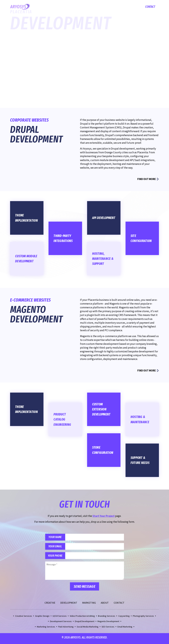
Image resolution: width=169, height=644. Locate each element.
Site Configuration (141, 238)
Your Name (56, 537)
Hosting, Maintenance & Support (103, 259)
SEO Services (108, 629)
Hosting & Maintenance (140, 419)
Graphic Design (42, 618)
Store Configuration (103, 450)
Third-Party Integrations (63, 238)
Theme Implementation (26, 218)
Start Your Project (29, 93)
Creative (80, 7)
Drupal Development (85, 623)
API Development (104, 218)
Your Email (56, 547)
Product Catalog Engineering (62, 419)
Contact (150, 7)
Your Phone (56, 557)
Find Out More (146, 179)
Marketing (117, 7)
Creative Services (24, 618)
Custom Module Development (26, 259)
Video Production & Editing (82, 618)
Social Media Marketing (88, 629)
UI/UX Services (60, 618)
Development (98, 7)
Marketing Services (46, 629)
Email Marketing (125, 629)
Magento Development (108, 623)
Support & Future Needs (140, 460)
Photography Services (143, 618)
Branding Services (107, 618)
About (133, 7)
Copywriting (124, 618)
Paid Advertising (66, 629)
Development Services (61, 623)
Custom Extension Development (101, 409)
